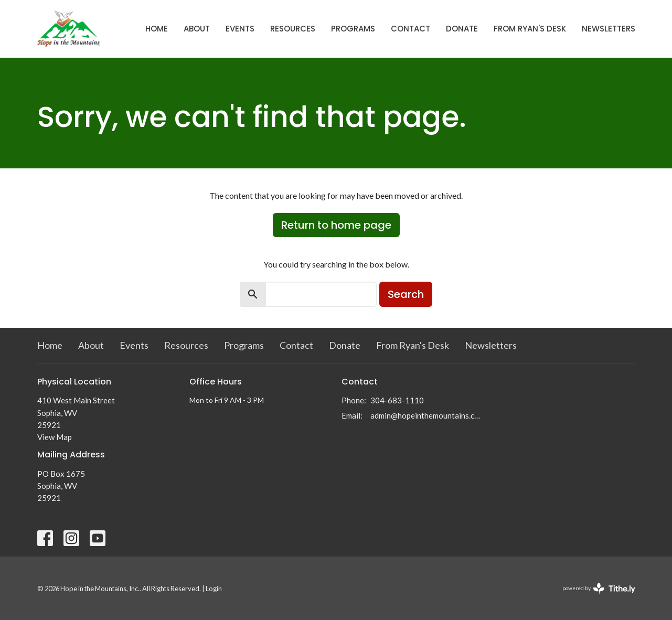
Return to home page (336, 225)
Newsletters (609, 29)
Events (240, 29)
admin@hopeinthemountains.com (427, 415)
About (197, 29)
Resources (293, 29)
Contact (410, 29)
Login (214, 589)
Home (157, 29)
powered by (599, 588)
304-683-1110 (397, 400)
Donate (462, 29)
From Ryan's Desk (530, 29)
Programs (353, 29)
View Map (55, 437)
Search (406, 294)
